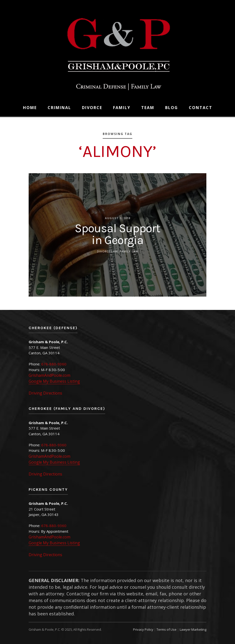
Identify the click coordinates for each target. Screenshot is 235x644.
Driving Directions (45, 393)
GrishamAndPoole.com (49, 375)
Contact (201, 108)
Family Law (129, 251)
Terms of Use (166, 629)
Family (122, 108)
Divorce (92, 108)
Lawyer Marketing (193, 629)
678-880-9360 (54, 364)
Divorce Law (107, 251)
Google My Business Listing (54, 381)
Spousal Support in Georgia (117, 234)
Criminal (59, 108)
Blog (172, 108)
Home (30, 108)
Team (148, 108)
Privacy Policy (143, 629)
